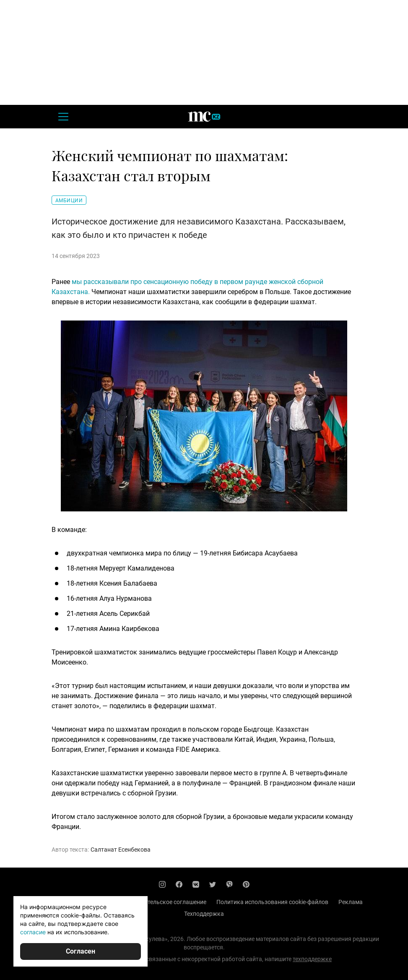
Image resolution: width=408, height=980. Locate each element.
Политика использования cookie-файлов (272, 902)
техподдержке (312, 959)
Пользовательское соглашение (163, 902)
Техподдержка (204, 914)
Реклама (351, 902)
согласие (33, 932)
